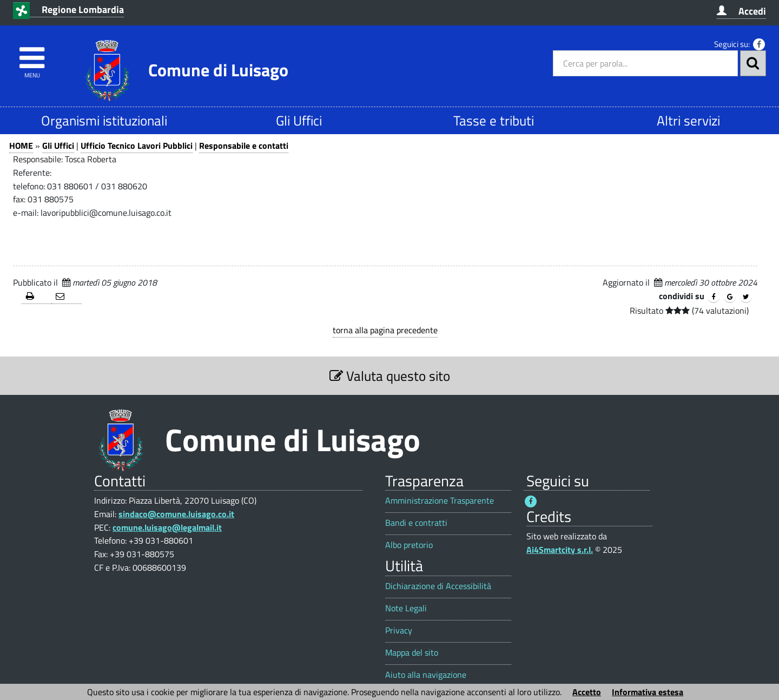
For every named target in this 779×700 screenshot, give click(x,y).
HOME (21, 146)
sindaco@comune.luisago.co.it (176, 514)
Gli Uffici (299, 120)
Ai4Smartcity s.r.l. (560, 550)
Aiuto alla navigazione (426, 675)
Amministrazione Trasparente (440, 501)
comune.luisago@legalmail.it (167, 527)
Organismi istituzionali (104, 120)
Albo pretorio (409, 545)
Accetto (587, 692)
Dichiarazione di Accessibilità (438, 586)
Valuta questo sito (390, 376)
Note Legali (406, 608)
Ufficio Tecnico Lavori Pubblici (137, 146)
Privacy (399, 630)
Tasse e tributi (494, 120)
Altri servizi (688, 120)
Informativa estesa (648, 692)
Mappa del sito (412, 653)
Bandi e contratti (416, 523)
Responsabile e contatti (244, 146)
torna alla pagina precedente (385, 330)
